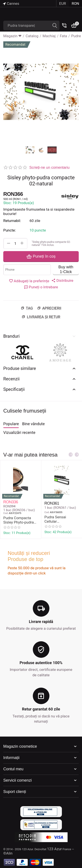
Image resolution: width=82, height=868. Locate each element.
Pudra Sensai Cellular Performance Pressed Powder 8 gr (61, 519)
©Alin (8, 853)
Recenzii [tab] (40, 379)
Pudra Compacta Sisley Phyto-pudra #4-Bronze (18, 520)
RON (75, 3)
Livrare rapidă (41, 622)
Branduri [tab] (40, 336)
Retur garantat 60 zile (41, 709)
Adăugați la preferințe (29, 281)
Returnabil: (12, 221)
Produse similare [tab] (40, 368)
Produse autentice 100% (41, 663)
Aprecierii (52, 308)
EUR (63, 3)
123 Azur (54, 849)
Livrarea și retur (44, 317)
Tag (29, 308)
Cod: (6, 513)
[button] (62, 280)
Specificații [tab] (40, 389)
